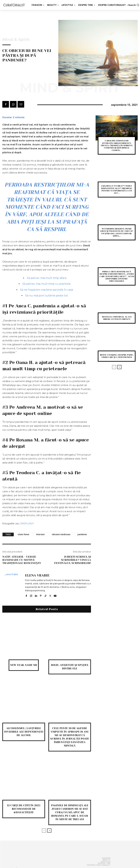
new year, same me (24, 665)
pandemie (82, 534)
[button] (134, 5)
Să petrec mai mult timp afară (47, 278)
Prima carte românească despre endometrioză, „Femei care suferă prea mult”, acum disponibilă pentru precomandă (117, 276)
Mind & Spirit (16, 40)
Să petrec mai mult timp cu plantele (46, 284)
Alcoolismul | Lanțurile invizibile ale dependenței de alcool (24, 732)
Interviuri (41, 534)
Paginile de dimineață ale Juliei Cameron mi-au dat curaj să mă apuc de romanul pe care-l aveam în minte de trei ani (70, 812)
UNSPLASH (27, 523)
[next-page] (49, 831)
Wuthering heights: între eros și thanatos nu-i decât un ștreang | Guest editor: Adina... (117, 232)
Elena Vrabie (37, 576)
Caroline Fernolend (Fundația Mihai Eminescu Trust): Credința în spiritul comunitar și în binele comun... (117, 145)
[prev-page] (44, 831)
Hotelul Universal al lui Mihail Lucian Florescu (117, 318)
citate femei (23, 534)
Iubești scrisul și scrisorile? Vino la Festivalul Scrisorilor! (73, 560)
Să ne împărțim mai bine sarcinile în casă (46, 290)
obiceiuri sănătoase (61, 534)
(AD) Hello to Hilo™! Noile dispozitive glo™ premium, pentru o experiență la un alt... (117, 189)
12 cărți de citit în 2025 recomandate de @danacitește (24, 809)
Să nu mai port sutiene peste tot (47, 296)
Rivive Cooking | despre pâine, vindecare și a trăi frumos (117, 356)
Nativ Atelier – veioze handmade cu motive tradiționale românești (21, 560)
